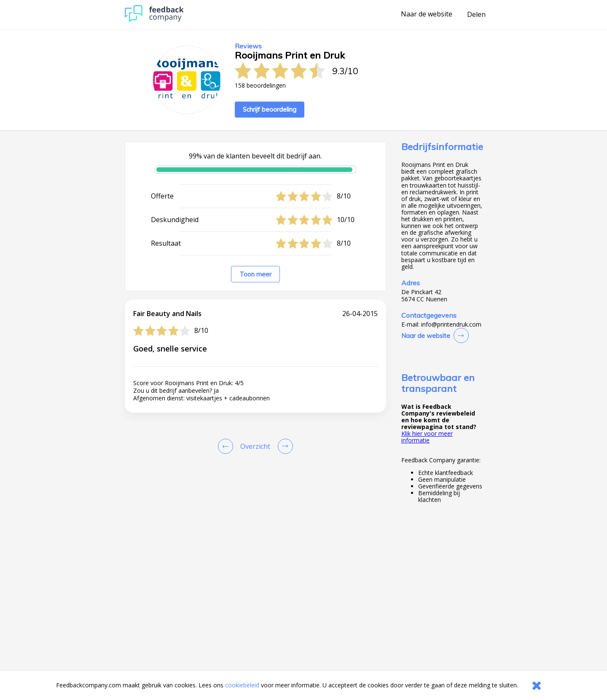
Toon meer (255, 274)
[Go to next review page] (284, 446)
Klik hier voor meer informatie (427, 437)
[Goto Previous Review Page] (227, 446)
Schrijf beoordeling (270, 109)
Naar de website (427, 14)
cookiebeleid (242, 685)
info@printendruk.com (451, 325)
